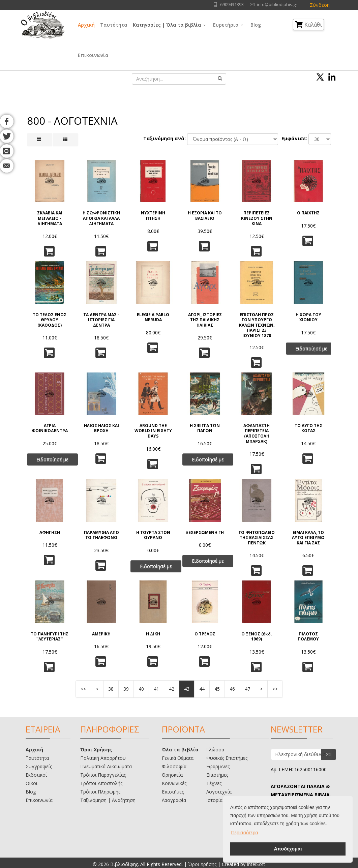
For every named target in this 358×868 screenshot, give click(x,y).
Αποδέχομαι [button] (288, 849)
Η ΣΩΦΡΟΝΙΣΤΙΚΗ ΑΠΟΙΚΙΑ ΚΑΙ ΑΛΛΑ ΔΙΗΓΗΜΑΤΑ (101, 218)
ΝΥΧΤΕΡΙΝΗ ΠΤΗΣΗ (153, 216)
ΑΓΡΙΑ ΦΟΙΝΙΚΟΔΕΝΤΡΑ (50, 428)
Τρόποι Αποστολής (101, 783)
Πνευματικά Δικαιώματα (106, 766)
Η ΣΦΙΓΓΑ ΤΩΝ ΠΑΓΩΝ (205, 428)
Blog (256, 25)
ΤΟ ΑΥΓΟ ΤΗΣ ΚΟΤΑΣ (308, 428)
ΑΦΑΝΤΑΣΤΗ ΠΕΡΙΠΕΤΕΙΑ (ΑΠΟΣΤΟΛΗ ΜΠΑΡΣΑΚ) (257, 433)
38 (111, 689)
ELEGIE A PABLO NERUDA (153, 317)
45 (217, 689)
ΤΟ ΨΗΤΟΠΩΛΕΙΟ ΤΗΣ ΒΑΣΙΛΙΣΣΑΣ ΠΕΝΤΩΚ (257, 538)
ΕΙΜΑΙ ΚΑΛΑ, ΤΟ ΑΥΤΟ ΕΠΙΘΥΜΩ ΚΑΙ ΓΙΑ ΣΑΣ (308, 538)
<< (83, 689)
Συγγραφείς (39, 766)
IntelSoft (256, 864)
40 (141, 689)
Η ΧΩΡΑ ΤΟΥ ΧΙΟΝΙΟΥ (308, 317)
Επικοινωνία (93, 55)
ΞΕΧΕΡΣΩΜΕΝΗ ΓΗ (205, 533)
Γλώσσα (215, 750)
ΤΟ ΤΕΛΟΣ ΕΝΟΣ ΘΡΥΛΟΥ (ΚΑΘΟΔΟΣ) (50, 320)
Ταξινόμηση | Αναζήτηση (108, 800)
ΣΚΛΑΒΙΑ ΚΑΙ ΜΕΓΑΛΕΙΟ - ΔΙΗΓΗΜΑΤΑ (50, 218)
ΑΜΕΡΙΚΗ (101, 634)
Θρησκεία (172, 775)
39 (126, 689)
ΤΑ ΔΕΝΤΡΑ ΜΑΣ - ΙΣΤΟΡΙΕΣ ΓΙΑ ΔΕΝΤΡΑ (101, 320)
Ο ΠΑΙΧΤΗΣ (308, 213)
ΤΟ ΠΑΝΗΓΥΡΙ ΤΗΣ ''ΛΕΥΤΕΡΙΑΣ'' (50, 637)
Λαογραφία (174, 800)
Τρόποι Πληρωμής (100, 792)
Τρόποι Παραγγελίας (103, 775)
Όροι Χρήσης (96, 750)
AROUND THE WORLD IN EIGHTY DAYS (153, 431)
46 (232, 689)
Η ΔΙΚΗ (153, 634)
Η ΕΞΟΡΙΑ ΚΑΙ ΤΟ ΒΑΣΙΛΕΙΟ (205, 216)
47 (247, 689)
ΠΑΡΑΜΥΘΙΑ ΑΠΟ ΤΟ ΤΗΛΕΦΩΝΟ (101, 535)
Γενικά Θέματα (178, 758)
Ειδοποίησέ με (311, 348)
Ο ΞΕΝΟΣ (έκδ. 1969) (257, 637)
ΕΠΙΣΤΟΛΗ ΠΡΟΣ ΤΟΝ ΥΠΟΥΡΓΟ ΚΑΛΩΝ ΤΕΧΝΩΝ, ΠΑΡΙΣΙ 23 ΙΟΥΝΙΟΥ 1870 (257, 325)
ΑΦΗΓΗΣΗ (50, 533)
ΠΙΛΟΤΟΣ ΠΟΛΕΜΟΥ (308, 637)
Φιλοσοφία (174, 766)
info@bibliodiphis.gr (277, 5)
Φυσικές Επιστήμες (227, 758)
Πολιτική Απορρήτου (103, 758)
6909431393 (232, 5)
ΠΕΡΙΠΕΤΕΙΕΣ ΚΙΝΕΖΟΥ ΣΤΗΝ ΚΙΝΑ (257, 218)
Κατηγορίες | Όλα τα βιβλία (167, 25)
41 (156, 689)
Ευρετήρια (226, 25)
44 (202, 689)
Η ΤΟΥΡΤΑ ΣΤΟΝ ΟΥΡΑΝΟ (153, 535)
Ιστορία (214, 800)
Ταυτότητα (114, 25)
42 (172, 689)
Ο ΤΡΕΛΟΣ (205, 634)
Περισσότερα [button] (245, 833)
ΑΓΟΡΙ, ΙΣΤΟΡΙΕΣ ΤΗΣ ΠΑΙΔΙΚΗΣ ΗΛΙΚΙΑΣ (205, 320)
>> (275, 689)
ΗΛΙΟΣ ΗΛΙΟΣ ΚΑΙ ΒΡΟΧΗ (101, 428)
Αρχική (86, 25)
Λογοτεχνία (219, 792)
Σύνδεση (320, 5)
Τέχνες (214, 783)
